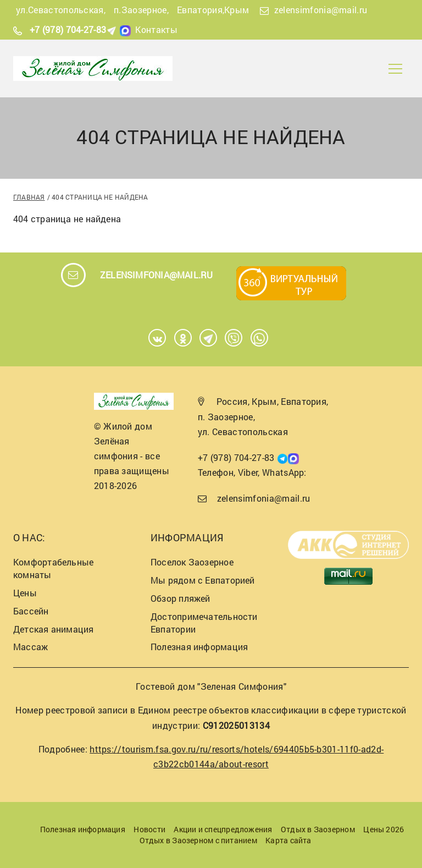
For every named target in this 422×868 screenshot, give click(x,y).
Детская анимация (54, 629)
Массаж (30, 647)
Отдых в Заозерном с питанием (198, 840)
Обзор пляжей (181, 598)
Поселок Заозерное (192, 562)
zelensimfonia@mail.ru (321, 10)
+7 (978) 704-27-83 (68, 29)
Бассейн (31, 611)
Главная (29, 197)
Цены (25, 593)
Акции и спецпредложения (223, 829)
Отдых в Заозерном (318, 829)
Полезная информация (199, 647)
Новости (149, 829)
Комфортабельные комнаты (53, 568)
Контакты (156, 29)
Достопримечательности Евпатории (204, 623)
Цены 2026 (384, 829)
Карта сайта (288, 840)
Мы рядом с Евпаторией (203, 580)
